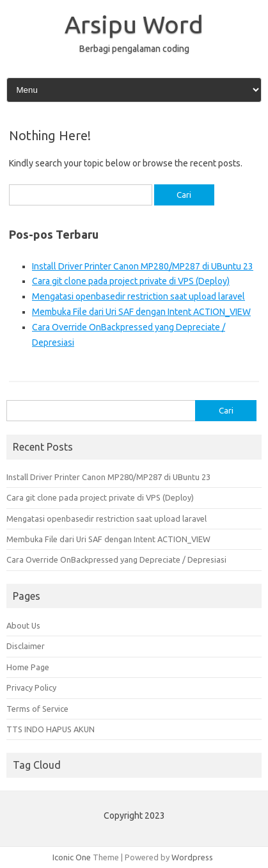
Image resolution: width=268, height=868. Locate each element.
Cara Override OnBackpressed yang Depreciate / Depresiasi (116, 559)
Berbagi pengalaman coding (134, 49)
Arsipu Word (134, 24)
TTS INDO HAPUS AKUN (51, 729)
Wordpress (192, 857)
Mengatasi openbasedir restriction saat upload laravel (138, 296)
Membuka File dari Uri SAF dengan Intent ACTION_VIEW (141, 312)
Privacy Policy (31, 687)
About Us (23, 625)
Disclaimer (26, 646)
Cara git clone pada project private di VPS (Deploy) (131, 281)
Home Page (28, 667)
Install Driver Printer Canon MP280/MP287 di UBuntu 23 (143, 266)
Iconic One (72, 857)
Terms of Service (37, 709)
